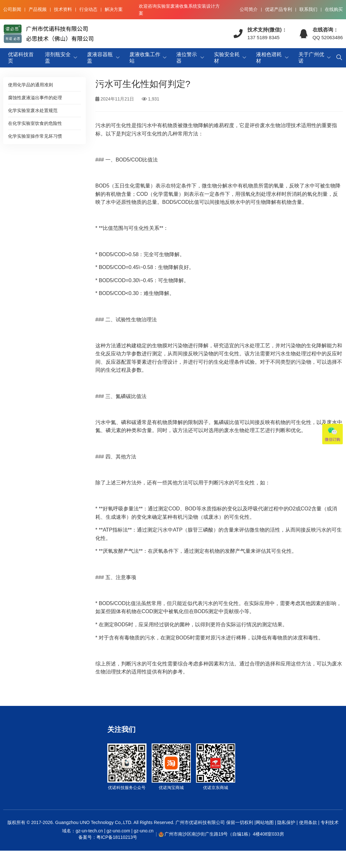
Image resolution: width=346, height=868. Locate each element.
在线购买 (334, 9)
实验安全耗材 (227, 58)
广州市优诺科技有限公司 (200, 822)
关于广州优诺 (311, 58)
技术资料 (63, 9)
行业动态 (88, 9)
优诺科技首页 (21, 58)
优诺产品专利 (279, 9)
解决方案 (114, 9)
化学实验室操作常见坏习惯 (35, 136)
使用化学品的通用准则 (31, 85)
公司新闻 (12, 9)
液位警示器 (187, 58)
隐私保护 (286, 822)
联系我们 (308, 9)
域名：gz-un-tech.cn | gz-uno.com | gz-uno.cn (108, 834)
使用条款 (308, 822)
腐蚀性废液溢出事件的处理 (35, 98)
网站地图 (265, 822)
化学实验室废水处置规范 (33, 110)
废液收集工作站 (145, 58)
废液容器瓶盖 (100, 58)
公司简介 (249, 9)
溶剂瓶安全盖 (58, 58)
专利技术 (329, 822)
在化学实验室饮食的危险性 (35, 123)
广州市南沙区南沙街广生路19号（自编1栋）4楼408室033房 (224, 834)
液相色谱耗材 (269, 58)
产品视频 (38, 9)
